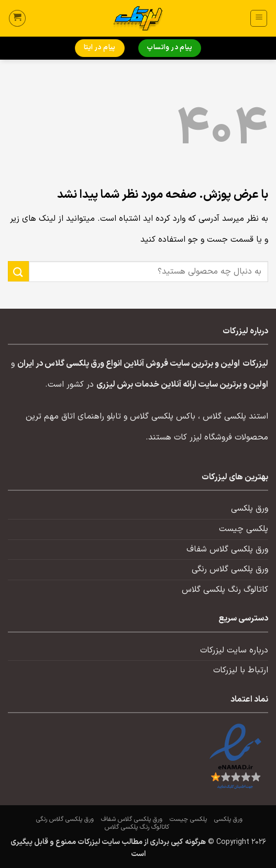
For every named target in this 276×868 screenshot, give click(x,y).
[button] (259, 18)
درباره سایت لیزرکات (234, 650)
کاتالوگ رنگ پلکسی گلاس (225, 590)
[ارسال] (18, 271)
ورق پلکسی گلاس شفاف (227, 549)
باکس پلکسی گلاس (163, 416)
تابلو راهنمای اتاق (91, 416)
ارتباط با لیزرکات (241, 670)
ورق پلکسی (250, 509)
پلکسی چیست (244, 529)
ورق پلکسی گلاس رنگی (230, 569)
